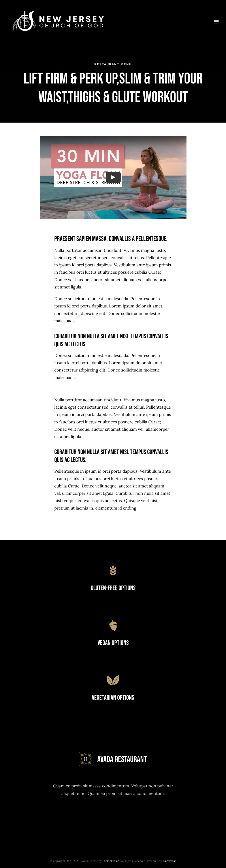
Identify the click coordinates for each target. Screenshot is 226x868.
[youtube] (125, 815)
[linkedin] (137, 815)
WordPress (169, 861)
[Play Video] (113, 177)
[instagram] (113, 815)
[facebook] (89, 815)
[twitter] (101, 815)
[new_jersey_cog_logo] (58, 11)
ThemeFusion (111, 861)
